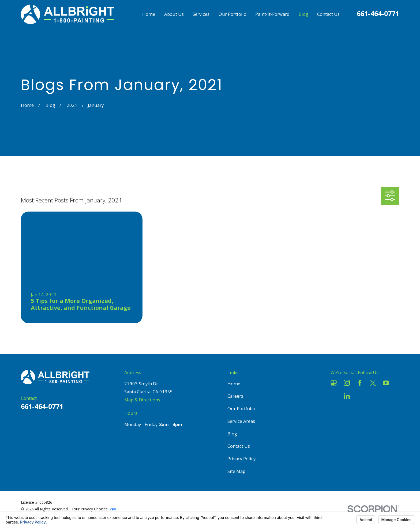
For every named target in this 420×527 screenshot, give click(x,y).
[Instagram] (347, 383)
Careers (235, 396)
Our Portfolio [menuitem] (232, 14)
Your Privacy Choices (94, 509)
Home (234, 384)
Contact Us (239, 446)
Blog (232, 434)
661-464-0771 (378, 13)
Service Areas (241, 421)
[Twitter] (373, 383)
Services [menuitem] (201, 14)
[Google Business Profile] (334, 383)
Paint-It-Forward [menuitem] (272, 14)
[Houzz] (334, 396)
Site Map (236, 471)
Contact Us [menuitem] (328, 14)
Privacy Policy (241, 459)
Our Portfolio (241, 409)
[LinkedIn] (347, 396)
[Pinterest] (360, 396)
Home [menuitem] (149, 14)
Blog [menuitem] (303, 14)
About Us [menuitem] (174, 14)
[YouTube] (386, 383)
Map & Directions (142, 400)
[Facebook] (360, 383)
